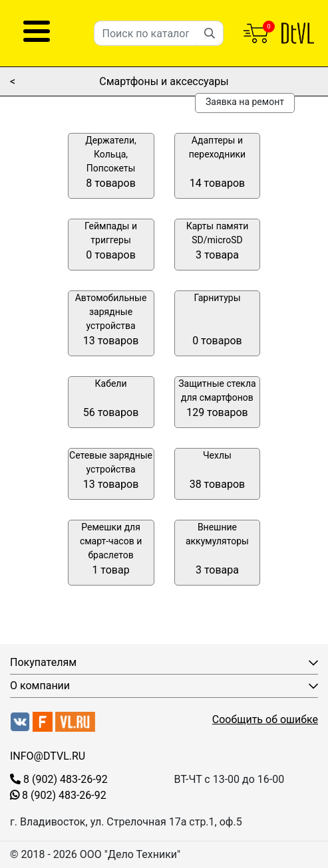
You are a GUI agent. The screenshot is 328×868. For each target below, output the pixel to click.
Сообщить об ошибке (265, 719)
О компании (40, 686)
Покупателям (43, 662)
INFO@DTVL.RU (48, 756)
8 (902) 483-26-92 (59, 779)
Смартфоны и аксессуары (164, 81)
